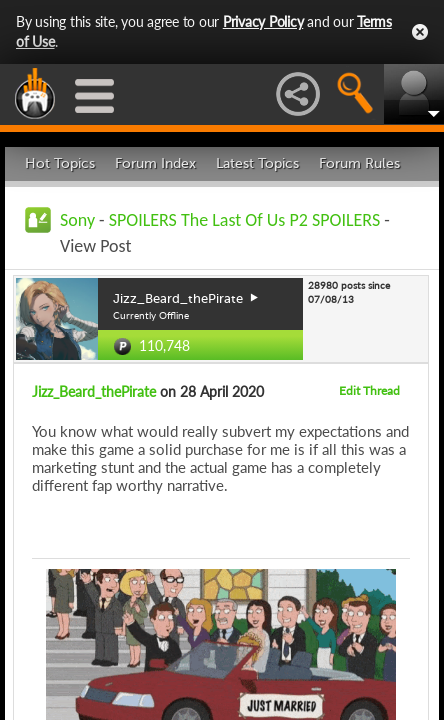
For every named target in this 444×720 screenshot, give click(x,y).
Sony (77, 220)
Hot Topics (60, 163)
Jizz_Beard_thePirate (94, 391)
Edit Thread (369, 390)
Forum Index (155, 163)
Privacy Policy (263, 21)
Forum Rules (359, 163)
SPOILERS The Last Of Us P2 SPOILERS (244, 220)
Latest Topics (257, 163)
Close (420, 32)
